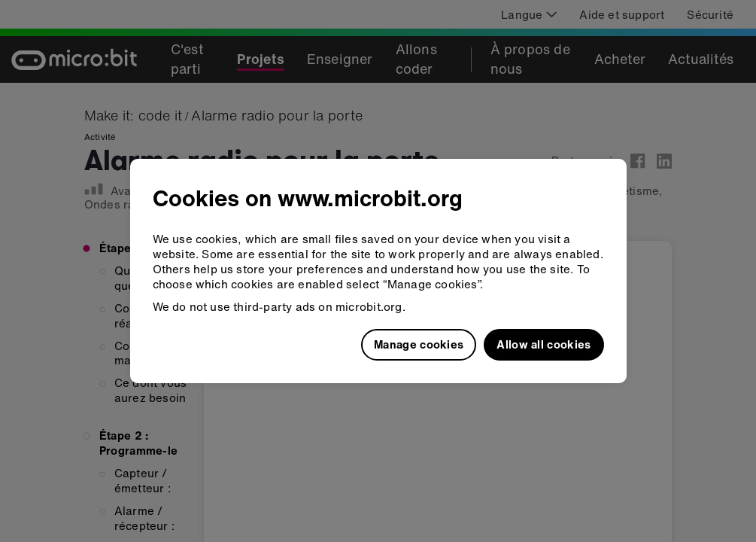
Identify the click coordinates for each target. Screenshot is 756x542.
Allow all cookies (543, 344)
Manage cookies (419, 344)
